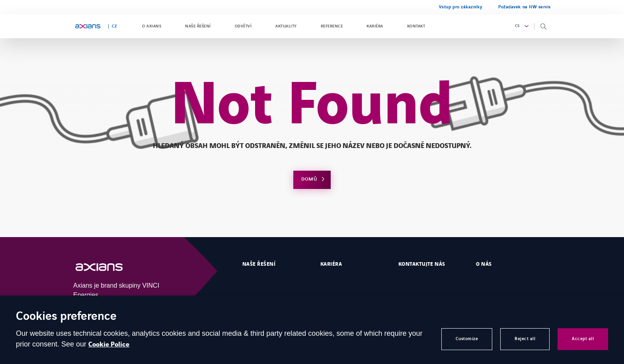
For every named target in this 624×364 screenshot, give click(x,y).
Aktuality (286, 26)
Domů (309, 179)
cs (517, 26)
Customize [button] (467, 339)
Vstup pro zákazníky (461, 7)
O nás (484, 264)
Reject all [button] (525, 339)
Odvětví (243, 26)
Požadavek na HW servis (525, 7)
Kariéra (375, 26)
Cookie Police (109, 345)
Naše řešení (198, 26)
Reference (332, 26)
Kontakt (416, 26)
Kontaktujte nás (422, 264)
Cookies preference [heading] (66, 317)
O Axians (152, 26)
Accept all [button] (583, 339)
